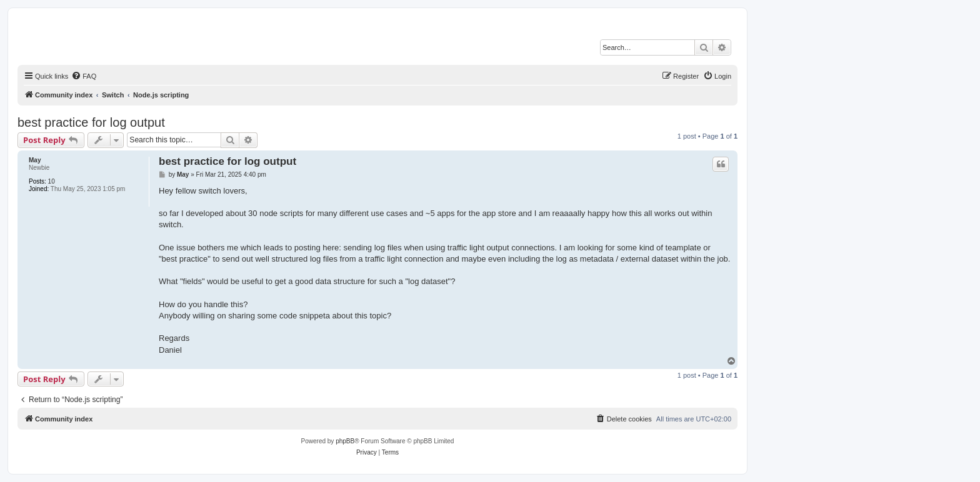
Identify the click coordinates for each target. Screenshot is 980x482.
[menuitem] (84, 76)
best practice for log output (91, 122)
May (35, 160)
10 (52, 181)
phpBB (345, 441)
